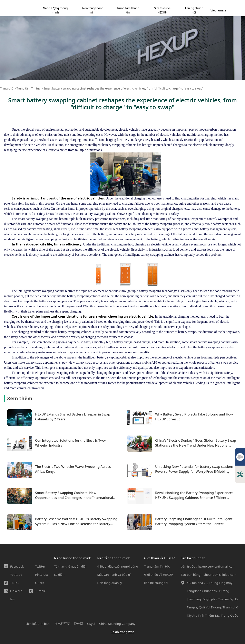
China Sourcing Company (117, 624)
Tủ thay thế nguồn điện (71, 566)
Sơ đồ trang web (122, 632)
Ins (12, 599)
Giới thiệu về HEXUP (162, 10)
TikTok (15, 583)
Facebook (17, 566)
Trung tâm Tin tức (157, 566)
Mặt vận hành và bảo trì (114, 575)
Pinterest (42, 575)
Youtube (16, 575)
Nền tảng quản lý (110, 583)
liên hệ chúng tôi (194, 10)
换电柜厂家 (62, 624)
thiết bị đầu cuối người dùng (118, 566)
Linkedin (16, 591)
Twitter (40, 566)
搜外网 (79, 624)
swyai (91, 624)
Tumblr (40, 591)
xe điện (59, 575)
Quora (40, 583)
